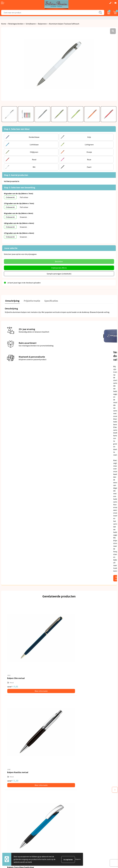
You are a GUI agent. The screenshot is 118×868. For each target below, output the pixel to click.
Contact (4, 807)
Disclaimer (64, 818)
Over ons (64, 772)
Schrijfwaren (31, 24)
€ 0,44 (67, 744)
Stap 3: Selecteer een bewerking (20, 187)
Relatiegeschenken (16, 24)
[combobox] (49, 12)
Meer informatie (32, 672)
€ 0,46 (13, 744)
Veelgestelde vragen (68, 779)
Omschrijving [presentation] (12, 300)
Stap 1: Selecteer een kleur (17, 129)
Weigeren (78, 859)
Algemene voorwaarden (69, 807)
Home (4, 24)
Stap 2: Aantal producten (16, 175)
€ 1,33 (67, 667)
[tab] (12, 300)
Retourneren (6, 811)
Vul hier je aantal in (12, 181)
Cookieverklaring (67, 814)
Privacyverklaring (67, 811)
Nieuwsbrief (65, 775)
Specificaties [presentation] (49, 300)
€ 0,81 (13, 667)
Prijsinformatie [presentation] (31, 300)
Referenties (6, 814)
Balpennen (42, 24)
